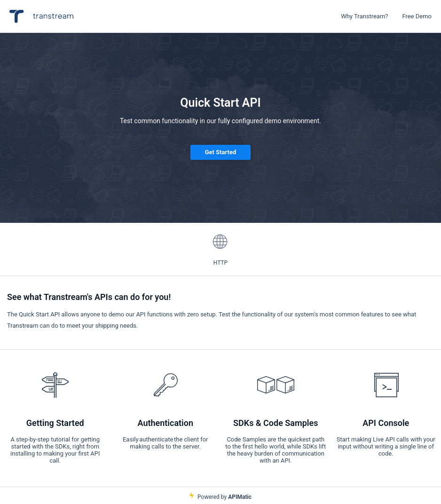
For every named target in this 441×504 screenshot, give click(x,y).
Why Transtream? (364, 16)
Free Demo (417, 16)
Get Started (221, 152)
